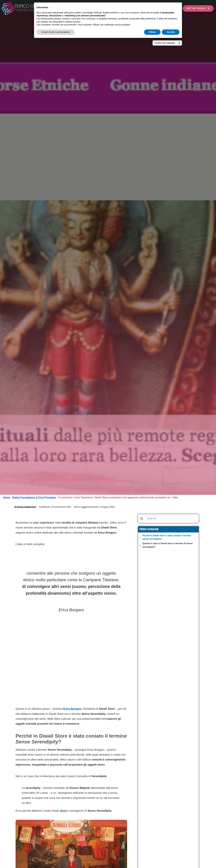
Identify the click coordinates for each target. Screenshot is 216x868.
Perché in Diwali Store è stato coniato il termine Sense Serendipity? (167, 537)
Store (63, 811)
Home (6, 497)
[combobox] (168, 519)
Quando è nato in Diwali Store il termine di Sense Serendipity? (167, 545)
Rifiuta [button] (152, 32)
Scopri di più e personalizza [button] (56, 32)
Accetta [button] (171, 32)
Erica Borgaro (72, 709)
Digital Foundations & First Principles (34, 497)
